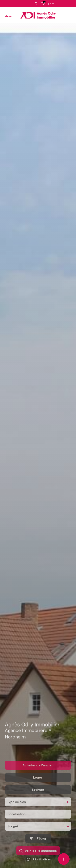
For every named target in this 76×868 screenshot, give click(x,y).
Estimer (38, 800)
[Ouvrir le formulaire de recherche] (38, 849)
